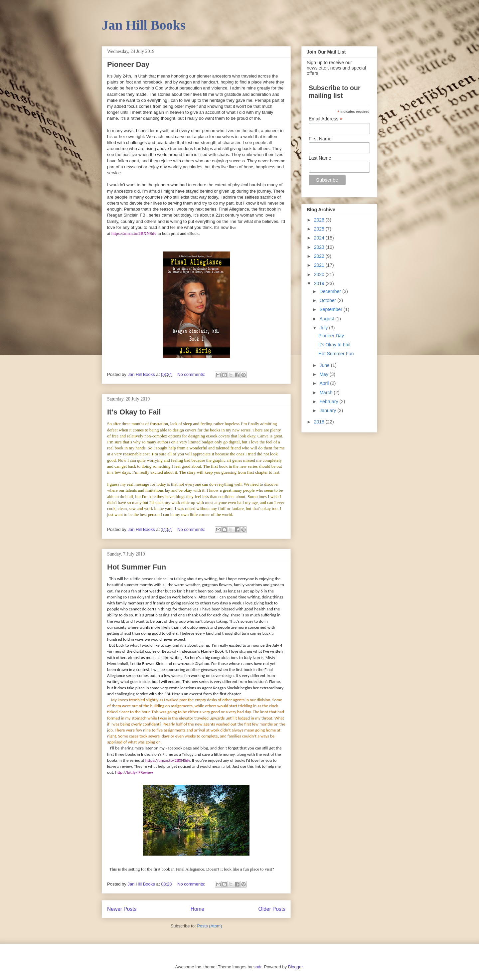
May (324, 374)
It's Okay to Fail (134, 412)
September (331, 309)
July (324, 328)
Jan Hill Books (144, 25)
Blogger (295, 967)
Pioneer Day (128, 64)
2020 (320, 274)
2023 (320, 247)
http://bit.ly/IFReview (134, 772)
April (325, 383)
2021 (320, 265)
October (328, 300)
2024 (320, 238)
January (328, 410)
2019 (320, 283)
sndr (258, 967)
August (327, 319)
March (326, 393)
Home (198, 909)
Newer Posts (122, 909)
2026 (320, 220)
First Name (320, 139)
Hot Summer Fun (137, 567)
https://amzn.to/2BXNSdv (134, 233)
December (331, 291)
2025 (320, 229)
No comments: (192, 374)
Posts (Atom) (209, 926)
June (325, 365)
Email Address (326, 119)
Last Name (320, 158)
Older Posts (272, 909)
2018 (320, 422)
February (329, 402)
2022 (320, 256)
